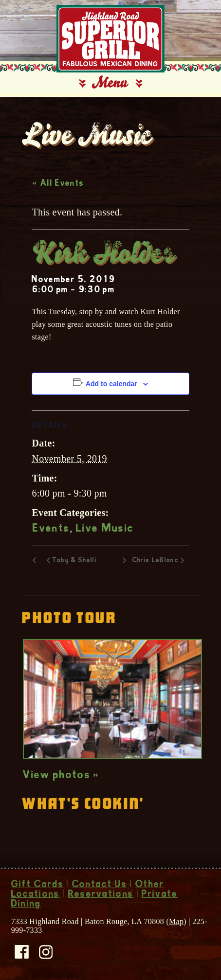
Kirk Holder (103, 255)
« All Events (58, 184)
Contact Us (100, 885)
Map (176, 921)
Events (51, 529)
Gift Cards (37, 885)
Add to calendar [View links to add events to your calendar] (111, 384)
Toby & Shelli (74, 561)
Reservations (101, 895)
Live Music (105, 529)
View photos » (61, 776)
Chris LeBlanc (156, 561)
